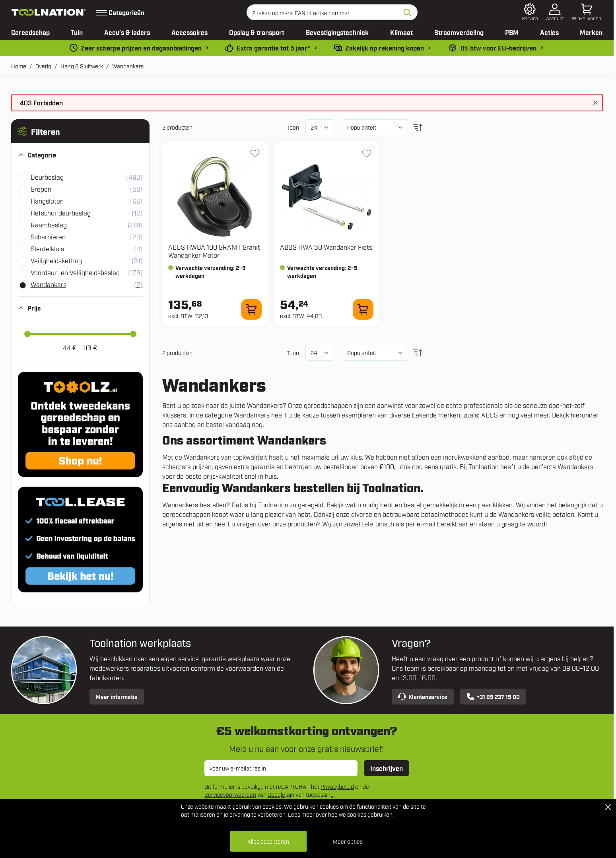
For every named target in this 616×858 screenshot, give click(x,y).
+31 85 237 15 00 (493, 697)
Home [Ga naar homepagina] (19, 66)
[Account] (555, 12)
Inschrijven (387, 768)
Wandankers (128, 66)
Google (276, 794)
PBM (512, 32)
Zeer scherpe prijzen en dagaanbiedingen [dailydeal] (141, 48)
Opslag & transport (257, 32)
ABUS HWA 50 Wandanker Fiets (326, 247)
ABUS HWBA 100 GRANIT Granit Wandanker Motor (214, 251)
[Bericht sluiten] (595, 103)
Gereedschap (30, 32)
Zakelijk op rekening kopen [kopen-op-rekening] (385, 48)
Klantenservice (423, 697)
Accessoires (189, 32)
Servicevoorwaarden (230, 794)
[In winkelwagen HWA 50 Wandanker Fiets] (363, 309)
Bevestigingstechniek (337, 32)
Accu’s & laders (127, 32)
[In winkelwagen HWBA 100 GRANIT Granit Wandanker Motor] (251, 309)
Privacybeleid (337, 786)
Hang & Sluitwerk (82, 66)
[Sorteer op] (375, 127)
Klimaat (401, 32)
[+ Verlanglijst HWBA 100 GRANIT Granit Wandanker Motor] (255, 153)
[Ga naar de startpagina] (49, 12)
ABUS (490, 415)
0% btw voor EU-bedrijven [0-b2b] (498, 48)
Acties (549, 32)
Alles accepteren (268, 841)
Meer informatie (117, 696)
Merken (591, 32)
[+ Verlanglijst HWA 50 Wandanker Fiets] (367, 153)
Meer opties (348, 841)
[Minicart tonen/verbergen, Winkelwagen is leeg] (587, 12)
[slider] (27, 334)
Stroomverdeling (459, 32)
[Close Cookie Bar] (608, 807)
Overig (43, 66)
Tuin (77, 32)
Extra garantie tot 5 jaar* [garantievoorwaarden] (273, 48)
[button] (80, 131)
